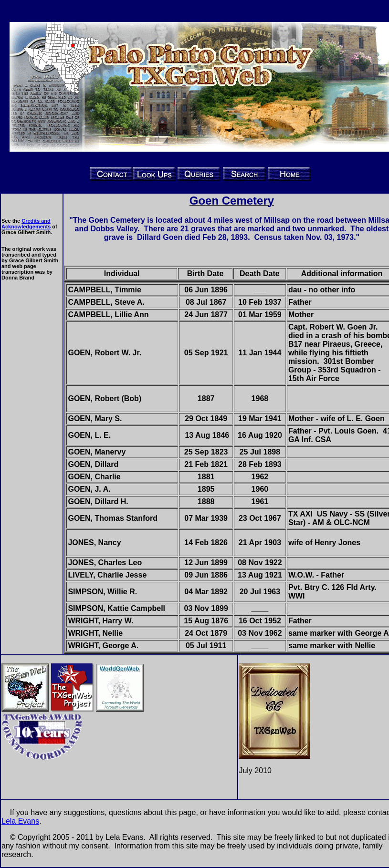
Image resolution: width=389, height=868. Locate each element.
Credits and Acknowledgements (26, 224)
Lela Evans (20, 821)
